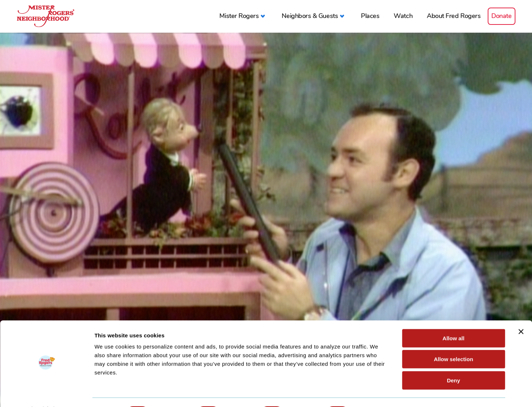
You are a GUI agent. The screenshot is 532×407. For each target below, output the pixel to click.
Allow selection (453, 340)
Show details (378, 393)
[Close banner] (521, 312)
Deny (454, 361)
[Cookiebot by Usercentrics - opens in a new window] (47, 393)
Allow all (454, 319)
